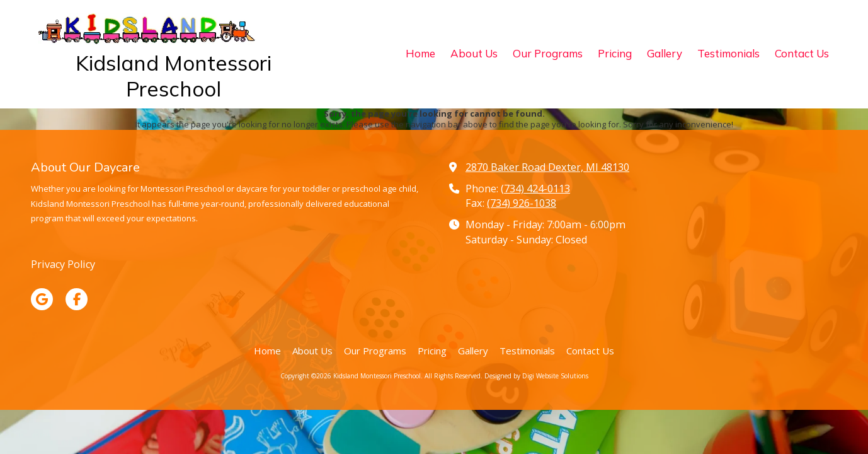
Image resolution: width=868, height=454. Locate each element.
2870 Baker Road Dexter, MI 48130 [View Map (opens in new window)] (547, 167)
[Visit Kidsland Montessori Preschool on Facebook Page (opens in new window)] (77, 299)
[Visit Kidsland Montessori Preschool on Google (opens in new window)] (42, 299)
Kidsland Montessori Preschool (174, 76)
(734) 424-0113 (535, 189)
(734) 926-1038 (522, 203)
